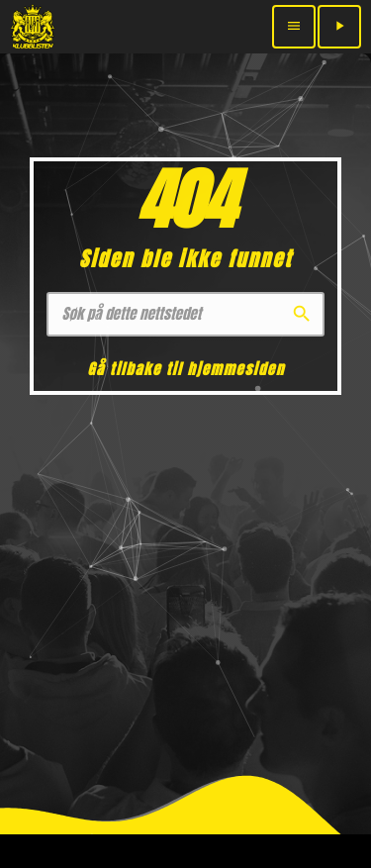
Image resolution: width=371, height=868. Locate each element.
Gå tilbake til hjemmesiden (185, 369)
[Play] (339, 27)
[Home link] (33, 27)
